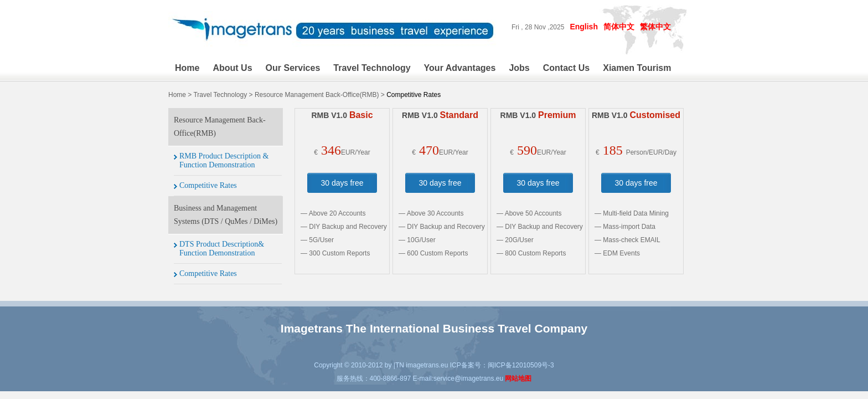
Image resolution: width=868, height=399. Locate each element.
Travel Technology (372, 68)
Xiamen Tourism (637, 68)
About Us (232, 68)
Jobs (519, 68)
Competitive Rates (208, 185)
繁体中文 (655, 27)
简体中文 (619, 27)
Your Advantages (460, 68)
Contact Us (566, 68)
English (584, 27)
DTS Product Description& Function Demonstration (222, 249)
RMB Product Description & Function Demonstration (224, 160)
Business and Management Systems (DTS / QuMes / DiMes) (226, 215)
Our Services (293, 68)
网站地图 (518, 378)
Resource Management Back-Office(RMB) (317, 95)
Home (187, 68)
